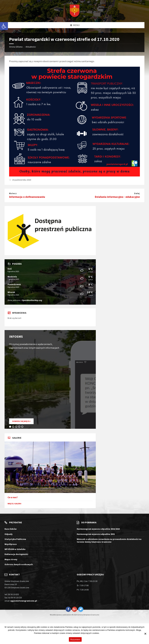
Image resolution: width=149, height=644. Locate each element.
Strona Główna (16, 47)
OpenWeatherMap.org (32, 300)
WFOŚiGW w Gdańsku (15, 549)
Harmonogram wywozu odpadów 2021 (96, 534)
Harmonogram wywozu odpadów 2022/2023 (98, 529)
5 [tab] (23, 427)
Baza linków (11, 529)
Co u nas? (13, 497)
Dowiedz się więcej (23, 422)
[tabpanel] (50, 379)
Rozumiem (75, 640)
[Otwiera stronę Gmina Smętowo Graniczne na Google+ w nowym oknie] (74, 609)
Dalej (137, 193)
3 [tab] (17, 427)
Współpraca (11, 544)
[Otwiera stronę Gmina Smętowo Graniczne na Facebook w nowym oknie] (68, 609)
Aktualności (31, 47)
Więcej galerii (14, 504)
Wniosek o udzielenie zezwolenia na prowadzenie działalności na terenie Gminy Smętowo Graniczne (109, 540)
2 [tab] (14, 427)
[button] (4, 26)
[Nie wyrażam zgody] (145, 634)
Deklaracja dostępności (16, 554)
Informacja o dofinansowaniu (27, 197)
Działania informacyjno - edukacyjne (117, 197)
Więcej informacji (107, 633)
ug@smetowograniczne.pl (24, 601)
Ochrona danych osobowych (19, 564)
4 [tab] (20, 427)
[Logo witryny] (75, 11)
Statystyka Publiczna (15, 539)
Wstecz (13, 193)
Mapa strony (11, 559)
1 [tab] (11, 427)
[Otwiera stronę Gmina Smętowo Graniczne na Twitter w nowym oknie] (81, 609)
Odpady (9, 534)
